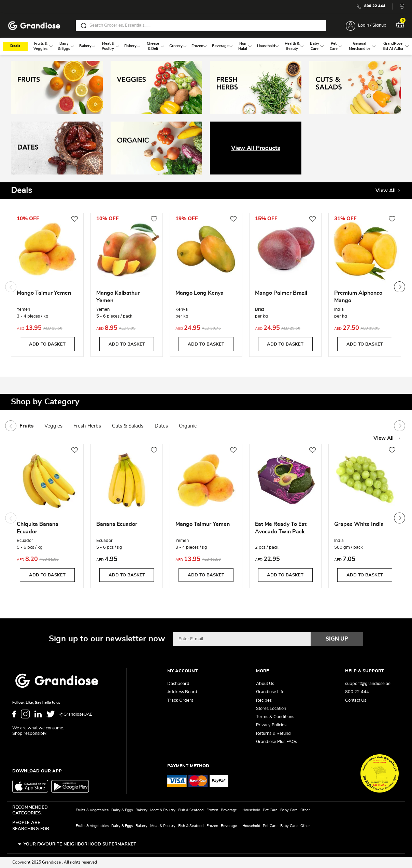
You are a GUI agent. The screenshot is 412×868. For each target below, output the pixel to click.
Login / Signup (372, 25)
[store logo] (34, 26)
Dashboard (178, 684)
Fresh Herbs (87, 426)
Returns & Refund (273, 734)
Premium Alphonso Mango (358, 297)
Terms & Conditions (275, 717)
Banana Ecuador (117, 524)
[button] (75, 219)
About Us (265, 684)
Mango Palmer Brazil (281, 293)
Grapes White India (359, 524)
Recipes (264, 701)
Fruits (26, 426)
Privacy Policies (271, 725)
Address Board (182, 692)
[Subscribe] (337, 639)
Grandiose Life (270, 692)
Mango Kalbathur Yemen (118, 297)
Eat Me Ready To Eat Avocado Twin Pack (281, 528)
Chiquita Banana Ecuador (38, 528)
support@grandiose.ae (368, 684)
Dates (161, 426)
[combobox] (201, 26)
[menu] (206, 46)
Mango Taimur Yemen (44, 293)
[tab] (32, 426)
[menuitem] (41, 46)
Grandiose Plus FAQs (276, 742)
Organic (188, 426)
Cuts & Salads (128, 426)
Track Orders (180, 701)
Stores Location (271, 709)
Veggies (53, 426)
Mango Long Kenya (200, 293)
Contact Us (356, 701)
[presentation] (399, 287)
